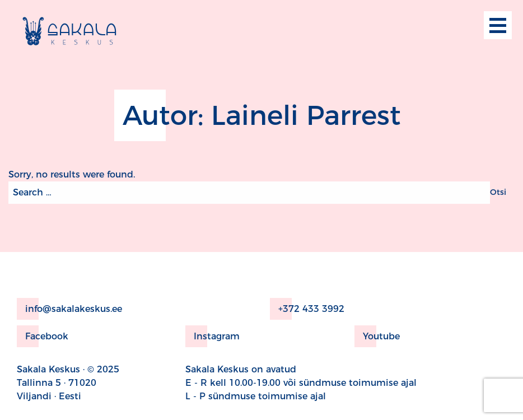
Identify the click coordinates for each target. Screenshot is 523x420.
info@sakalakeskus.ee (69, 309)
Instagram (213, 336)
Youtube (377, 336)
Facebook (43, 336)
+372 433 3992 (307, 309)
